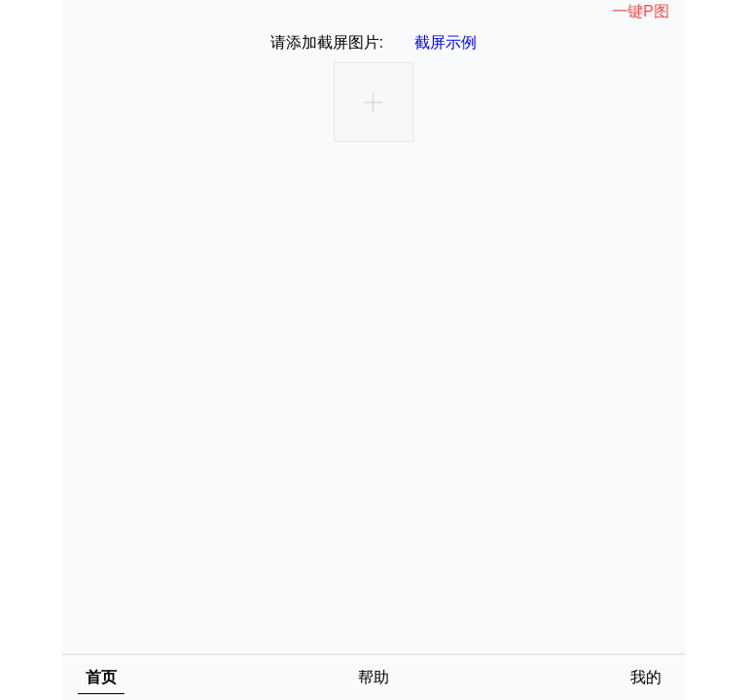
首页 (101, 677)
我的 (646, 677)
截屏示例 (445, 42)
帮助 (373, 677)
